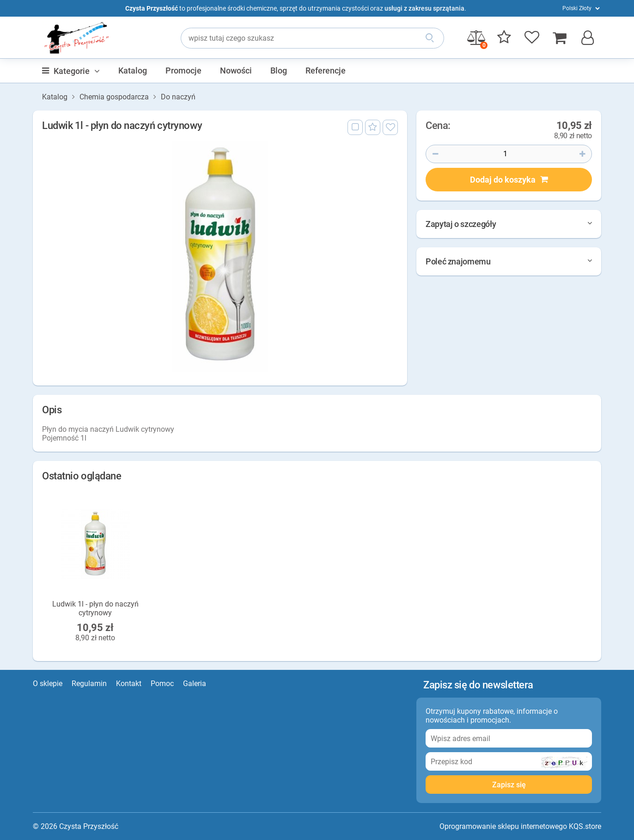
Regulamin (89, 684)
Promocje (183, 71)
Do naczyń (178, 97)
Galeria (195, 684)
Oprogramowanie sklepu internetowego (503, 826)
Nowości (236, 71)
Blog (279, 71)
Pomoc (162, 684)
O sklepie (48, 684)
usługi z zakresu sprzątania (424, 8)
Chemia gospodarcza (114, 97)
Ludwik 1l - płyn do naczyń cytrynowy (95, 608)
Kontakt (129, 684)
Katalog (133, 71)
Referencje (326, 71)
